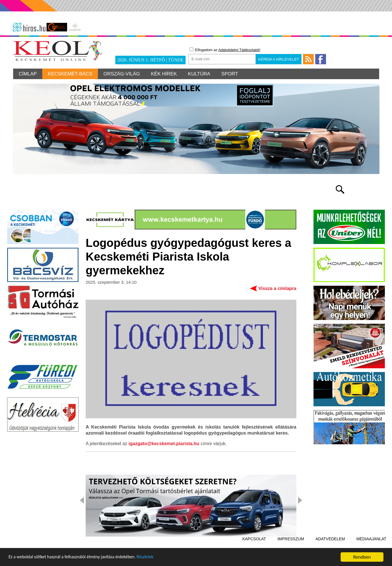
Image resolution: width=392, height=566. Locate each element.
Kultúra (200, 74)
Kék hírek (165, 74)
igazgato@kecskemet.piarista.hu (164, 437)
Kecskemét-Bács (71, 74)
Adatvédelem (330, 533)
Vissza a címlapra (277, 282)
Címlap (28, 74)
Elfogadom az (225, 50)
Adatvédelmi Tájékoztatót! (239, 50)
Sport (232, 74)
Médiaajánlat (371, 533)
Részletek (158, 559)
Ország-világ (122, 74)
